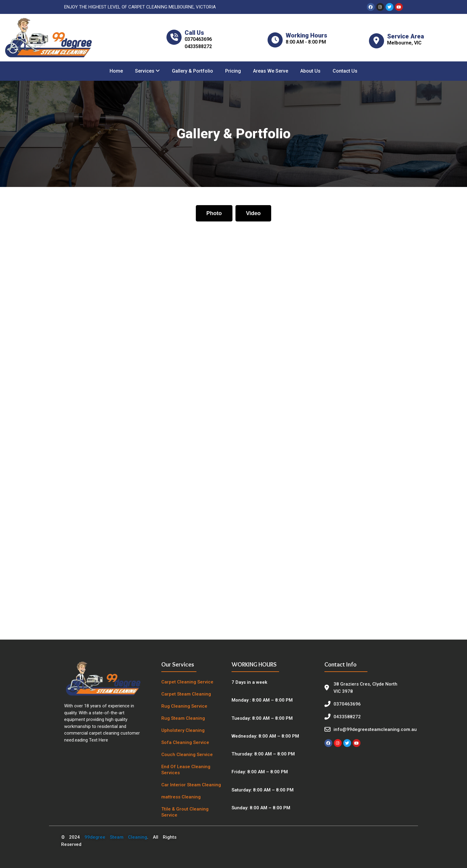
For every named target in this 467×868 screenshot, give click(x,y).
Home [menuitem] (116, 71)
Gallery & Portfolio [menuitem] (192, 71)
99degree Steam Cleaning (116, 837)
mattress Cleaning (181, 797)
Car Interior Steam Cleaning (191, 785)
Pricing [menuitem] (233, 71)
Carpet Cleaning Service (187, 682)
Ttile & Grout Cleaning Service (185, 812)
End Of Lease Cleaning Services (186, 770)
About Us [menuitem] (310, 71)
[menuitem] (147, 71)
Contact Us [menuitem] (345, 71)
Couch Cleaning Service (187, 755)
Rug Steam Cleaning (183, 718)
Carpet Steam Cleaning (186, 694)
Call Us (194, 33)
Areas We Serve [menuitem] (271, 71)
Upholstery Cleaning (183, 730)
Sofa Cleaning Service (185, 742)
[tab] (214, 213)
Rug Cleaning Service (184, 706)
